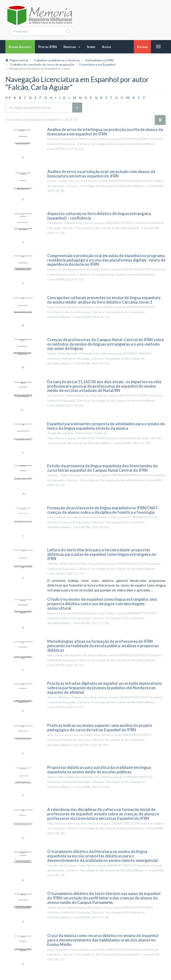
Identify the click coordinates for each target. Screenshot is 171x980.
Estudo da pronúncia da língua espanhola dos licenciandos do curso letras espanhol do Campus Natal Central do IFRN (103, 468)
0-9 (8, 98)
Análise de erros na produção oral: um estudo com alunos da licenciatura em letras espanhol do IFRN (101, 174)
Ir (77, 107)
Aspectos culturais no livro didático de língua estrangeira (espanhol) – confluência (99, 216)
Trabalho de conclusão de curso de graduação (42, 65)
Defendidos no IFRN (99, 60)
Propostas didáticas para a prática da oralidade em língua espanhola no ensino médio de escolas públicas (99, 770)
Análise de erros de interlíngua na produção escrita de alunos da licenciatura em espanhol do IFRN (105, 132)
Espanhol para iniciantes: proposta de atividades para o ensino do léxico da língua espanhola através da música (106, 426)
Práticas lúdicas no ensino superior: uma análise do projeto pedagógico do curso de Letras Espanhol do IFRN (100, 728)
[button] (72, 47)
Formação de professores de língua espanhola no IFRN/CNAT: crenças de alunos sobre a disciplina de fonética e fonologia (103, 510)
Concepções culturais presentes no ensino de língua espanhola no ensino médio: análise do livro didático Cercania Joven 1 (104, 300)
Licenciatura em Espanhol (97, 65)
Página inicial (17, 60)
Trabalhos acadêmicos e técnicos (57, 60)
